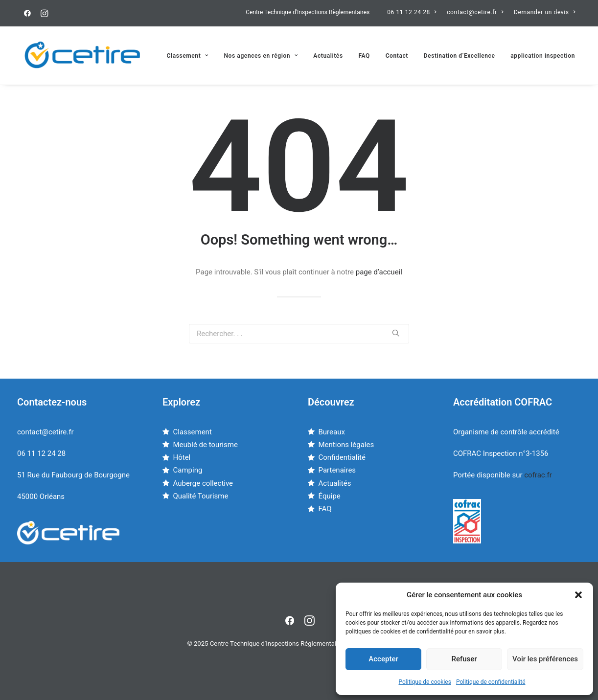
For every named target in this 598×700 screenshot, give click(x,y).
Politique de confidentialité (491, 682)
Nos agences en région (261, 56)
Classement (187, 56)
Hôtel (182, 457)
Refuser (464, 659)
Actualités (328, 56)
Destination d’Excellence (460, 56)
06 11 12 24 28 (412, 12)
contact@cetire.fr (475, 12)
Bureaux (332, 432)
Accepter (383, 659)
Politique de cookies (425, 682)
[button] (578, 595)
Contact (397, 56)
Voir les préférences (545, 659)
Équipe (330, 496)
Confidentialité (342, 457)
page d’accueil (379, 272)
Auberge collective (203, 483)
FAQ (364, 56)
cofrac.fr (538, 475)
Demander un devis (544, 12)
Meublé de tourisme (206, 445)
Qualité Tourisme (201, 496)
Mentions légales (346, 445)
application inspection (543, 56)
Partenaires (337, 470)
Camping (188, 470)
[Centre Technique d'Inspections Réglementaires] (83, 56)
